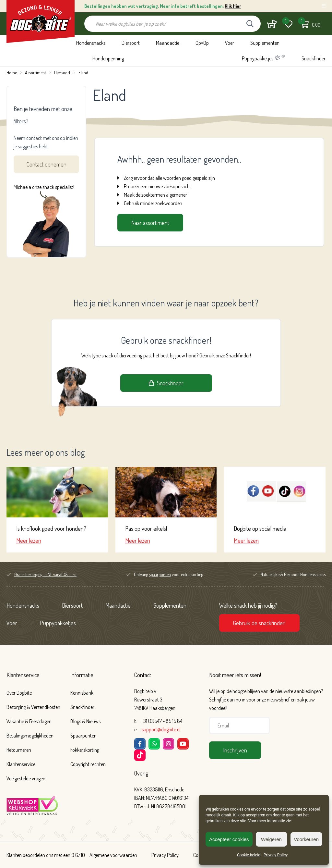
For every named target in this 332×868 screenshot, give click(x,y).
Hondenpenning (108, 58)
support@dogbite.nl (161, 729)
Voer (230, 43)
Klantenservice (23, 675)
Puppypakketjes (264, 58)
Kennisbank (82, 693)
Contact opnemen (47, 164)
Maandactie (168, 43)
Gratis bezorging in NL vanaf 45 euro (45, 574)
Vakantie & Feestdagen (29, 721)
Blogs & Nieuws (85, 721)
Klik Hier (233, 6)
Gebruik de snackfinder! (259, 623)
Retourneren (19, 750)
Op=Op (202, 43)
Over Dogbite (19, 693)
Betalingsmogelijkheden (30, 736)
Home (12, 73)
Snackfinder (314, 58)
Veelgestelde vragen (26, 778)
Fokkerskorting (85, 750)
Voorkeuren (306, 839)
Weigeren (271, 839)
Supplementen (265, 43)
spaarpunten (160, 574)
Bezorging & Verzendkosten (33, 707)
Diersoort (131, 43)
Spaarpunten (83, 736)
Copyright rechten (88, 764)
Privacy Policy (276, 855)
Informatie (82, 675)
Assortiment (36, 73)
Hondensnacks (91, 43)
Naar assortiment (150, 223)
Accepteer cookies (229, 839)
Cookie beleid (249, 855)
